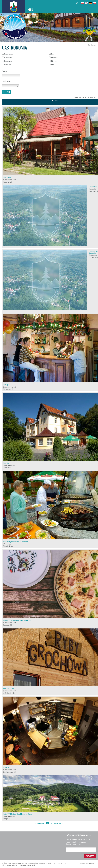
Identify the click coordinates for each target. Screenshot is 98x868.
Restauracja (9, 54)
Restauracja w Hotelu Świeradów (16, 542)
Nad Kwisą (7, 177)
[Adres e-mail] (81, 850)
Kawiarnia (8, 57)
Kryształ (6, 463)
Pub (53, 65)
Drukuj (94, 45)
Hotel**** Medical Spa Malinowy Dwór (18, 814)
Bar (53, 54)
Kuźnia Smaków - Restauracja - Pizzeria (18, 620)
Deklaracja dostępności (27, 865)
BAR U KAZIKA (9, 688)
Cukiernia (55, 57)
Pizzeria (54, 61)
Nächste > (59, 823)
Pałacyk (6, 385)
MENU (30, 9)
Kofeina (6, 767)
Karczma (8, 65)
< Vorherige (40, 823)
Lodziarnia (8, 61)
